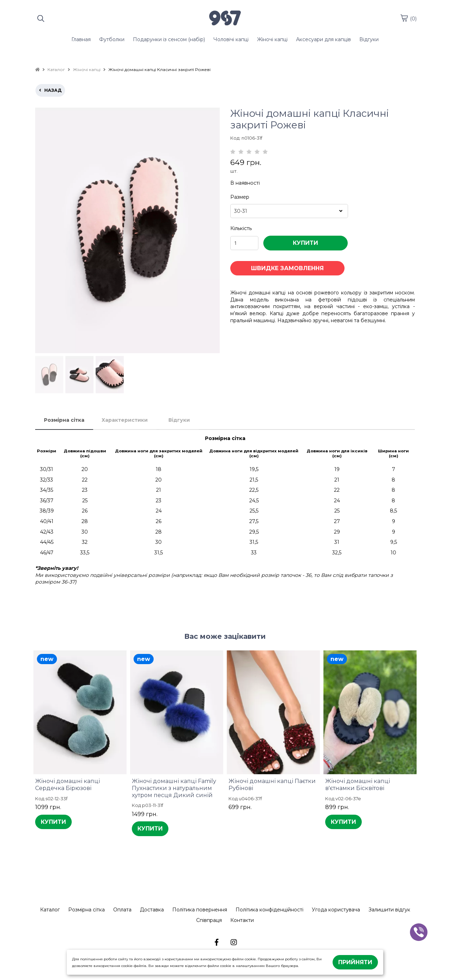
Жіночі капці (272, 39)
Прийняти (355, 962)
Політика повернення (200, 910)
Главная (81, 39)
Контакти (242, 920)
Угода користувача (336, 910)
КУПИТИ (306, 243)
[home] (37, 69)
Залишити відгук (389, 910)
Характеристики (125, 420)
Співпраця (209, 920)
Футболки (112, 39)
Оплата (122, 910)
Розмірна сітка (64, 420)
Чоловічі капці (231, 39)
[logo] (225, 19)
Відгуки (369, 39)
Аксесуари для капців (323, 39)
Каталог (50, 910)
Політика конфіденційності (269, 910)
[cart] (404, 18)
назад (50, 90)
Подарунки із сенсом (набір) (169, 39)
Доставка (152, 910)
